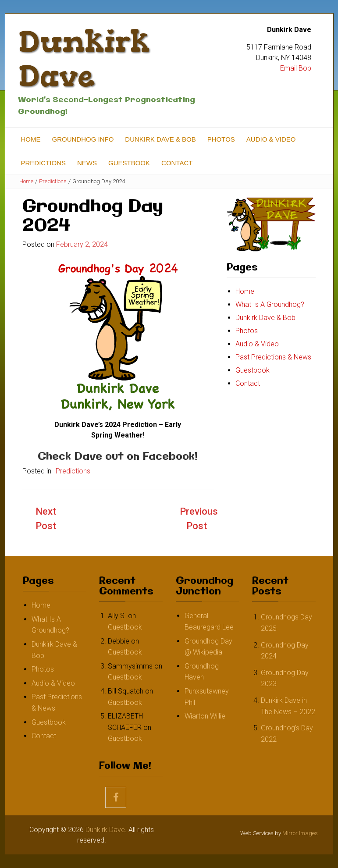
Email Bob (296, 68)
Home (31, 139)
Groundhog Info (83, 139)
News (87, 163)
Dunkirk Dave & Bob (160, 139)
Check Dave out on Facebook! (118, 457)
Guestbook (129, 163)
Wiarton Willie (205, 716)
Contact (177, 163)
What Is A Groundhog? (270, 304)
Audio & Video (271, 139)
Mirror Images (300, 833)
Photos (221, 139)
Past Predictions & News (273, 357)
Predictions (44, 163)
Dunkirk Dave (84, 59)
